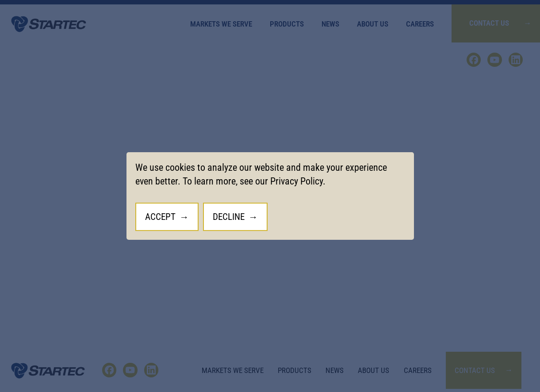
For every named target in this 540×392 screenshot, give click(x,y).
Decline (229, 217)
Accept (160, 217)
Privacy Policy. (298, 181)
